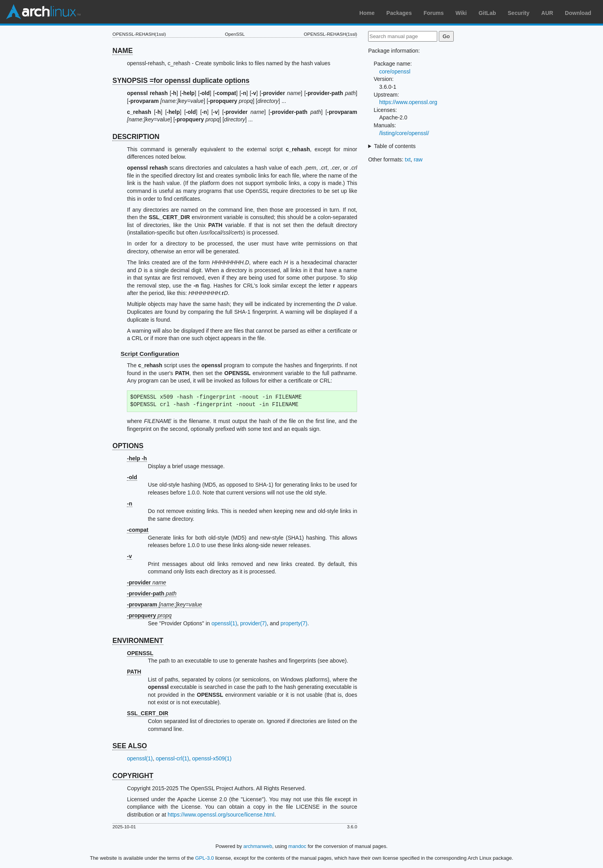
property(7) (294, 623)
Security (519, 13)
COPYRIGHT (133, 776)
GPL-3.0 (205, 858)
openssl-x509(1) (212, 758)
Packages (399, 13)
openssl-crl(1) (172, 758)
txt (408, 159)
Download (578, 13)
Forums (433, 13)
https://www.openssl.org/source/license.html (221, 815)
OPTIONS (128, 446)
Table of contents (395, 146)
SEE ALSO (130, 746)
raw (418, 159)
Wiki (461, 13)
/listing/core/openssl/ (404, 133)
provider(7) (253, 623)
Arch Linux (43, 12)
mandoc (297, 846)
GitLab (487, 13)
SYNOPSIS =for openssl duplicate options (181, 81)
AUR (547, 13)
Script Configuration (150, 354)
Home (367, 13)
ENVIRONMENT (138, 641)
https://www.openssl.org (408, 102)
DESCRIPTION (136, 137)
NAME (123, 51)
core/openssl (395, 71)
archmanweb (258, 846)
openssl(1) (224, 623)
